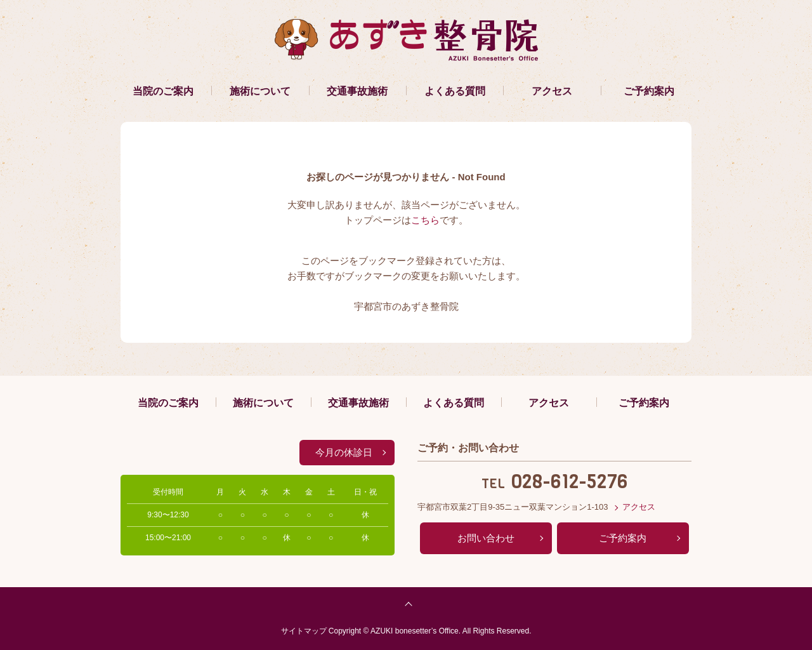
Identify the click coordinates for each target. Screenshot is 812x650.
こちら (425, 220)
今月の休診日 (344, 452)
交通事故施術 (357, 91)
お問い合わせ (486, 538)
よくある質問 (455, 91)
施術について (260, 91)
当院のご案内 (163, 91)
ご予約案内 (649, 91)
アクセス (552, 91)
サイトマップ (304, 631)
